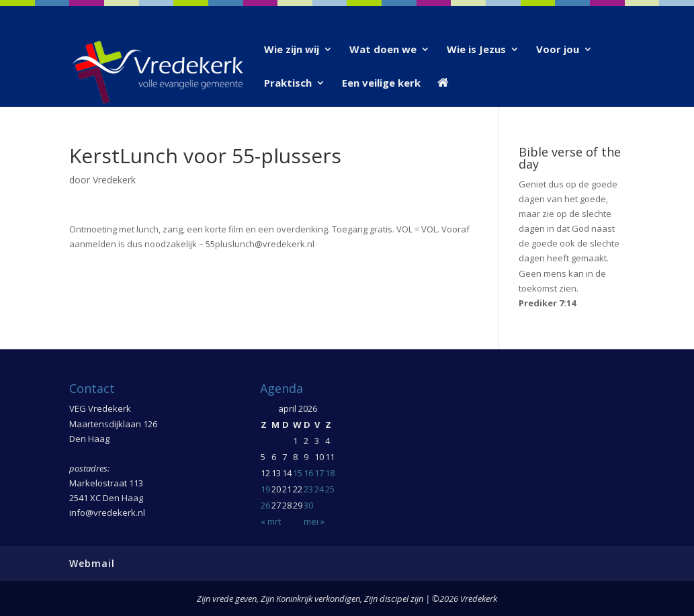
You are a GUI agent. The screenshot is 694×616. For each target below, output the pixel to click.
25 (330, 489)
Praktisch (288, 84)
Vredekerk (114, 180)
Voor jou (558, 50)
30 (308, 505)
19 (265, 489)
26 (265, 505)
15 (298, 473)
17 (319, 473)
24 (319, 489)
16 (308, 473)
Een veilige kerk (381, 84)
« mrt (271, 521)
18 (330, 473)
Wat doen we (383, 50)
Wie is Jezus (476, 50)
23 (308, 489)
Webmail (92, 563)
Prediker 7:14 (547, 303)
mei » (314, 521)
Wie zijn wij (292, 50)
